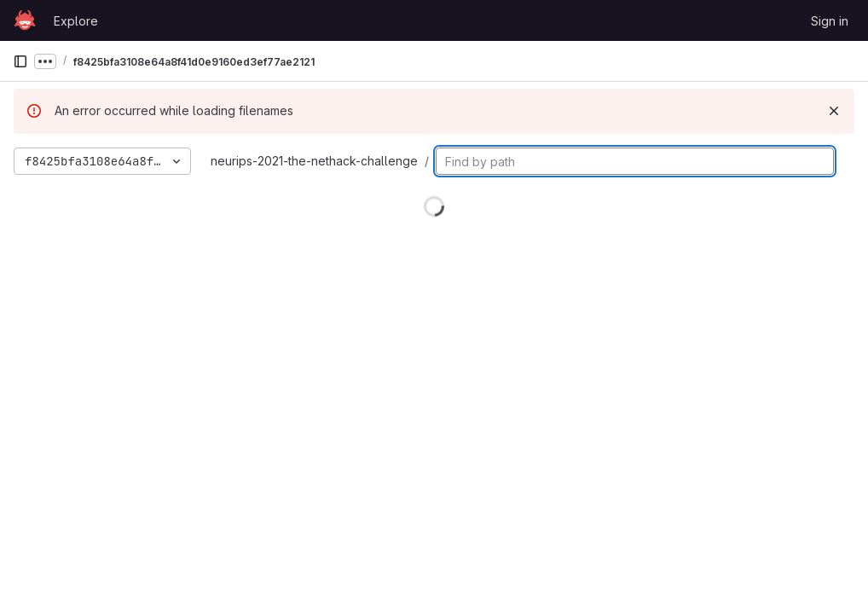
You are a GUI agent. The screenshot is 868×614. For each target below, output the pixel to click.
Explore (76, 21)
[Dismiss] (834, 111)
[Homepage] (25, 20)
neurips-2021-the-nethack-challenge (314, 161)
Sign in (830, 21)
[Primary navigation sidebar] (20, 61)
